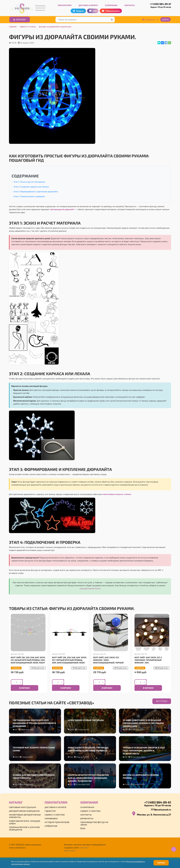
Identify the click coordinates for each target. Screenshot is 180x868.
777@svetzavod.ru (161, 805)
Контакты (130, 5)
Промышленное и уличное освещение (24, 824)
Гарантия (50, 806)
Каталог (20, 19)
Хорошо (161, 863)
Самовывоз (51, 814)
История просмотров (57, 818)
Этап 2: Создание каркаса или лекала (31, 186)
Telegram (78, 10)
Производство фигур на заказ (94, 819)
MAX (93, 10)
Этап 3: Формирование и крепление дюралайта (36, 191)
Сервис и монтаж (55, 810)
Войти (165, 19)
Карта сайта (70, 846)
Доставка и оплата (88, 5)
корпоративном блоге (90, 588)
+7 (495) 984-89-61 (158, 5)
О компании (111, 5)
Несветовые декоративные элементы (25, 811)
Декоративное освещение (24, 806)
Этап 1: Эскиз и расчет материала (29, 181)
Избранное (51, 821)
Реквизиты (87, 814)
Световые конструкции (23, 803)
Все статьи (162, 699)
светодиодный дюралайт (62, 209)
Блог (83, 824)
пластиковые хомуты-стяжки (117, 493)
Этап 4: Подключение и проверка (29, 196)
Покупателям (65, 5)
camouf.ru (84, 843)
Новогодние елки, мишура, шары (25, 818)
